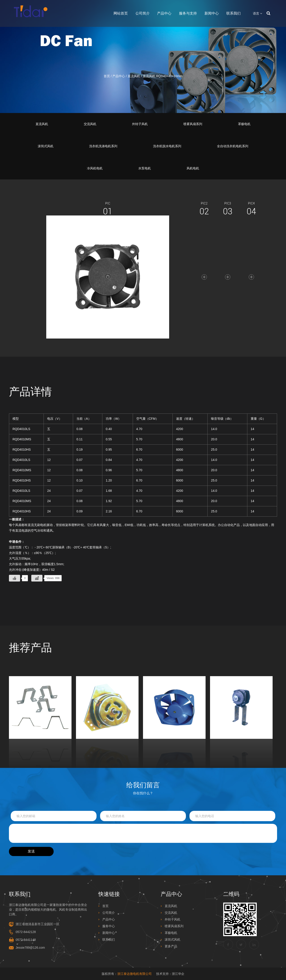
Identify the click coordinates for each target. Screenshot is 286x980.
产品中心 (164, 13)
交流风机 (90, 124)
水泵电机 (145, 168)
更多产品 (171, 946)
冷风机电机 (95, 168)
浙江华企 (178, 974)
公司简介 (143, 13)
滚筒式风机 (46, 146)
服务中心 (109, 926)
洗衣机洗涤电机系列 (103, 146)
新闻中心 (212, 13)
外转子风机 (140, 124)
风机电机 (193, 168)
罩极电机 (244, 124)
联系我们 (233, 13)
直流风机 (134, 76)
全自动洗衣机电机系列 (233, 146)
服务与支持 (188, 13)
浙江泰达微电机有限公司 (135, 974)
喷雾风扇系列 (193, 124)
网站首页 (121, 13)
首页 (107, 76)
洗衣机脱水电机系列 (167, 146)
